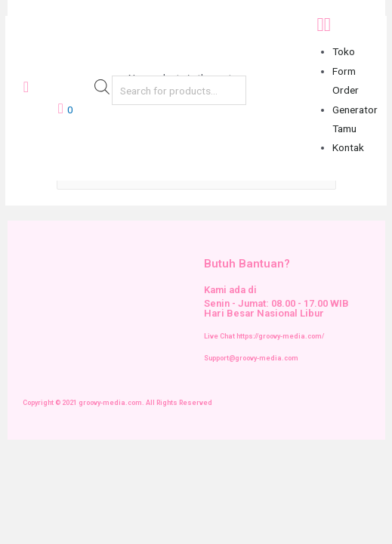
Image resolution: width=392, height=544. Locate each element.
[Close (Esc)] (21, 453)
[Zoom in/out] (155, 453)
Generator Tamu (355, 119)
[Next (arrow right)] (66, 476)
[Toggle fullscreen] (110, 453)
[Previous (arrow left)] (21, 476)
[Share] (66, 453)
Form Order (346, 80)
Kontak (348, 147)
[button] (347, 25)
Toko (344, 51)
